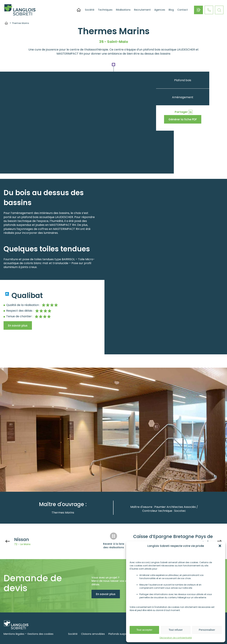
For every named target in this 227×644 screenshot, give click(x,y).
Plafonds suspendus (121, 634)
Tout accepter (144, 630)
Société (90, 10)
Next (203, 478)
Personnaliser (207, 630)
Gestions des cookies (40, 634)
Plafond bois (183, 80)
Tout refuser (176, 630)
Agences (160, 10)
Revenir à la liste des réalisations (114, 546)
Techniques (105, 10)
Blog (171, 10)
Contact (183, 10)
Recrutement (142, 10)
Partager (181, 112)
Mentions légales (14, 634)
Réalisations (123, 10)
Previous (194, 478)
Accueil (79, 10)
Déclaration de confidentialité (176, 638)
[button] (220, 546)
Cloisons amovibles (93, 634)
